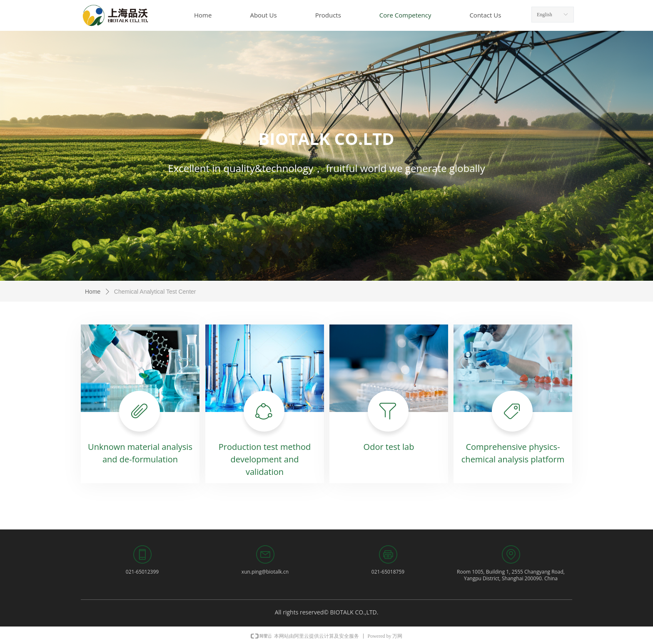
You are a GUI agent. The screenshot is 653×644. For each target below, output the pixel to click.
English (545, 15)
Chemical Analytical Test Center (155, 292)
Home (93, 292)
